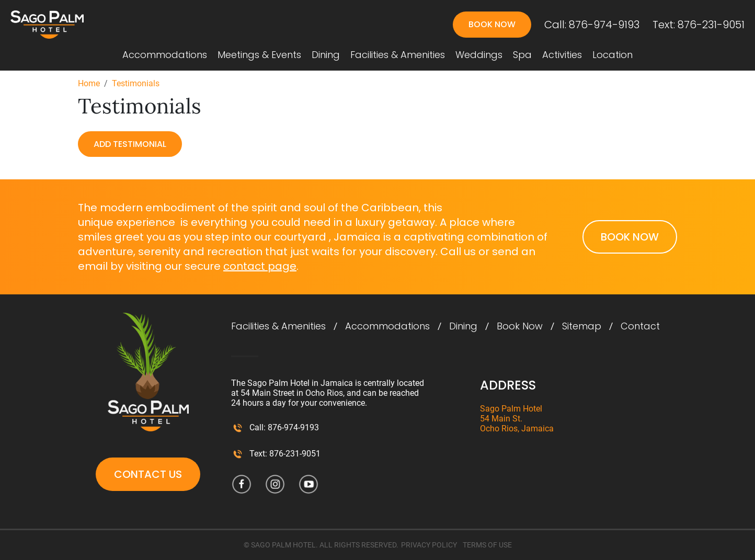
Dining (326, 55)
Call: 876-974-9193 (592, 25)
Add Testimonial (130, 144)
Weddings (479, 55)
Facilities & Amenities (398, 55)
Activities (562, 55)
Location (613, 55)
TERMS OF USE (487, 545)
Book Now (492, 24)
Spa (522, 55)
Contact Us (148, 474)
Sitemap (582, 326)
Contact (640, 326)
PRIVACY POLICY (429, 545)
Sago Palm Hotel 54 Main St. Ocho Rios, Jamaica (517, 419)
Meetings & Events (259, 55)
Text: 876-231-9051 (699, 25)
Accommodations (165, 55)
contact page (260, 266)
